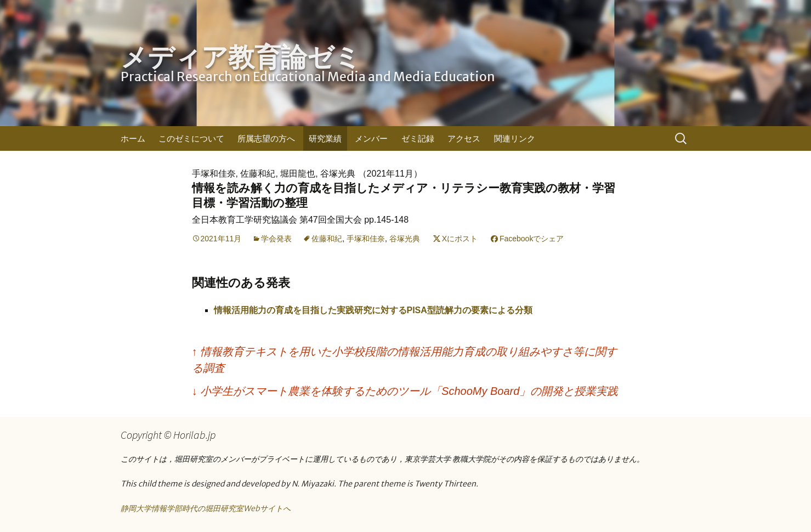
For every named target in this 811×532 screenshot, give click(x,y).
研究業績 (325, 138)
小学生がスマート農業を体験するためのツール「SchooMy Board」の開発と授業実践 (405, 391)
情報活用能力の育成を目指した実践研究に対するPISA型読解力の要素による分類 (373, 310)
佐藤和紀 (327, 239)
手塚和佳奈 (366, 239)
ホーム (133, 138)
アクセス (464, 138)
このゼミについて (191, 138)
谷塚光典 (405, 239)
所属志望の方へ (266, 138)
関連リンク (515, 138)
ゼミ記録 (418, 138)
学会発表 (276, 239)
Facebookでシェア (532, 239)
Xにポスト (460, 239)
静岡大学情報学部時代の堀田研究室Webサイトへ (206, 508)
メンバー (371, 138)
